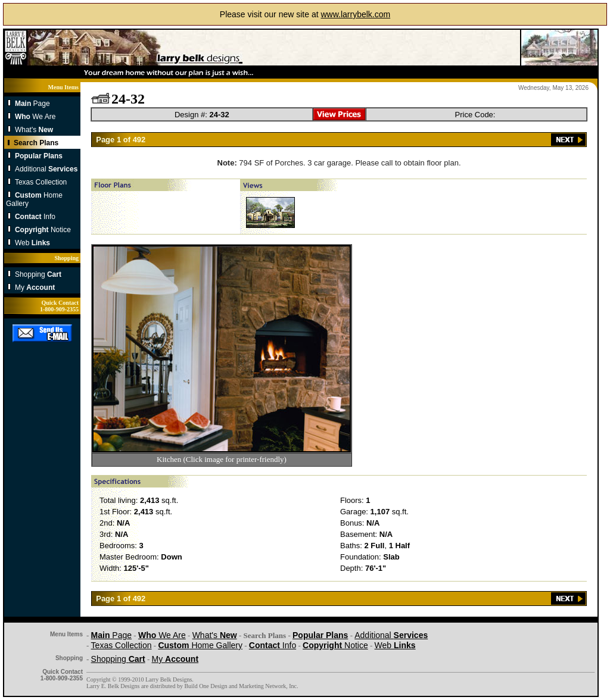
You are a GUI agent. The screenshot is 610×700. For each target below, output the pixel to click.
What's (34, 130)
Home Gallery (200, 645)
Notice (43, 230)
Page (32, 104)
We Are (35, 117)
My (35, 287)
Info (35, 217)
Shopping (38, 274)
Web (32, 243)
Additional (46, 169)
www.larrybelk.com (355, 14)
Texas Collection (41, 182)
